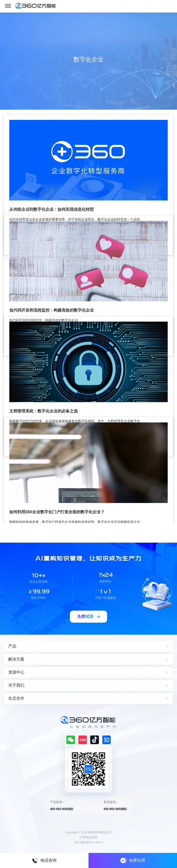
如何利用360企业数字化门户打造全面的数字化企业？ (57, 512)
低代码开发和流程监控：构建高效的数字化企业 (52, 310)
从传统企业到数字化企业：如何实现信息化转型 (52, 209)
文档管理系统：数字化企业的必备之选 (43, 411)
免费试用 (133, 860)
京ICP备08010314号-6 (89, 842)
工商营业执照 (88, 837)
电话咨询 (44, 860)
